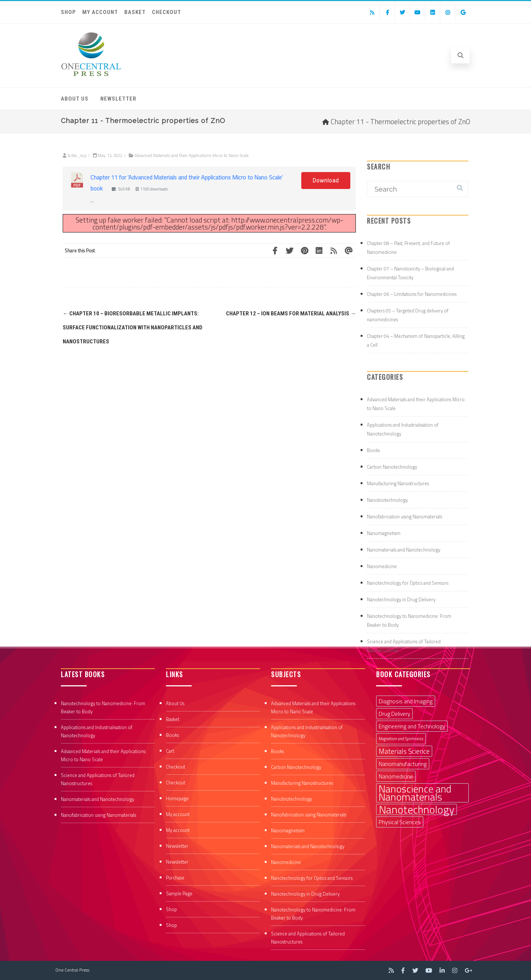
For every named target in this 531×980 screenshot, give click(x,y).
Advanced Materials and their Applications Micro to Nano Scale (192, 155)
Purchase (175, 878)
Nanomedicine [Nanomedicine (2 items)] (396, 776)
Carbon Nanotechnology (392, 467)
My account (100, 12)
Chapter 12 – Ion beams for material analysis (291, 314)
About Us (75, 99)
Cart (170, 751)
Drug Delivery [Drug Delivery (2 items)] (394, 714)
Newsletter (118, 99)
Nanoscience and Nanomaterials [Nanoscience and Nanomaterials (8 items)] (415, 793)
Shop (68, 12)
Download (326, 180)
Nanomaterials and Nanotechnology (404, 550)
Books (373, 450)
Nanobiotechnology (387, 500)
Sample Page (179, 893)
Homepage (177, 798)
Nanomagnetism (384, 533)
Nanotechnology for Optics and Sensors (408, 583)
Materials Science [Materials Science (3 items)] (404, 751)
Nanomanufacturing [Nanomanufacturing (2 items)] (403, 764)
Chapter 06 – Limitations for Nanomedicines (412, 294)
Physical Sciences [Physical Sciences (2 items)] (400, 822)
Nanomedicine (382, 566)
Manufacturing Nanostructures (398, 483)
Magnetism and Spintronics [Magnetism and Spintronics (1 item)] (401, 739)
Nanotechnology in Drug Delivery (401, 599)
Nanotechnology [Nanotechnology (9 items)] (417, 809)
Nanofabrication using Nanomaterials (405, 517)
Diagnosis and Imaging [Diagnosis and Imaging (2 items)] (406, 701)
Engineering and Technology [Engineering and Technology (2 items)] (412, 726)
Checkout (166, 12)
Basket (135, 12)
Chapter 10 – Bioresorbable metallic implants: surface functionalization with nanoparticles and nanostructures (133, 328)
